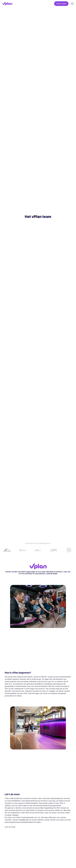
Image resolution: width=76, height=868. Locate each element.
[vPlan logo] (7, 4)
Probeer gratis (61, 4)
